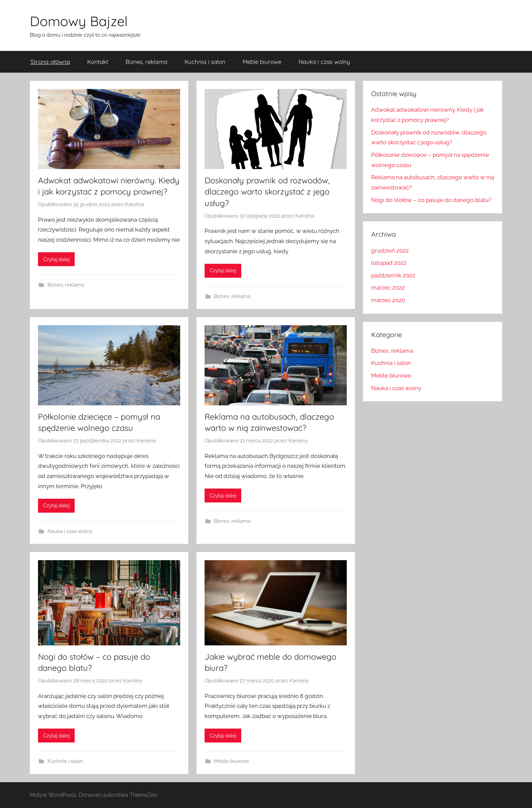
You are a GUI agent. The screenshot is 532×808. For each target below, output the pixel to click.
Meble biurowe (262, 62)
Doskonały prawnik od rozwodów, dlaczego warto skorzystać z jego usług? (267, 192)
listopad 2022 (389, 263)
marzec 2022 (388, 288)
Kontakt (98, 62)
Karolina (135, 204)
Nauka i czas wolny (324, 62)
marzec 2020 (388, 300)
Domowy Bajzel (79, 21)
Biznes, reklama (146, 62)
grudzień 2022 (390, 251)
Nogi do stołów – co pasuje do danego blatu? (431, 200)
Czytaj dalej (56, 259)
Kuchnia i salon (205, 62)
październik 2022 (393, 275)
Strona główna (50, 62)
